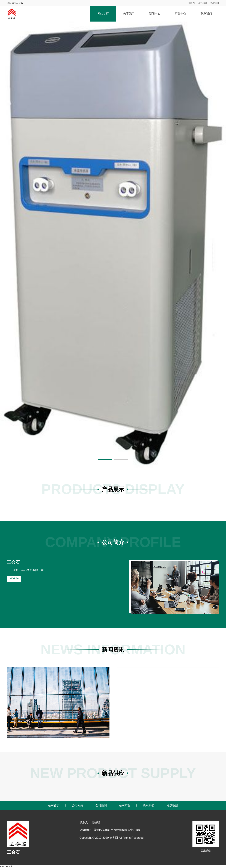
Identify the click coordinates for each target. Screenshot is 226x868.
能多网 (192, 3)
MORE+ (14, 578)
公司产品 (125, 805)
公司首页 (54, 805)
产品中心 (180, 14)
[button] (105, 459)
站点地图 (172, 805)
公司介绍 (78, 805)
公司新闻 (101, 805)
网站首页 (103, 14)
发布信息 (203, 3)
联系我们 (206, 14)
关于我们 (129, 14)
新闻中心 (155, 14)
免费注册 (215, 3)
